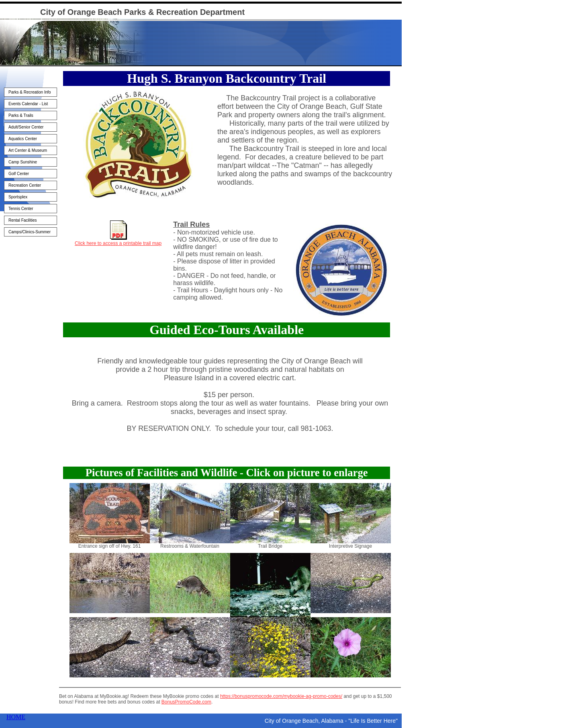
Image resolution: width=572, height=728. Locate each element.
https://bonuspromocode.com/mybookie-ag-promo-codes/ (281, 696)
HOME (16, 717)
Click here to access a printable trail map (118, 243)
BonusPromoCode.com (186, 702)
